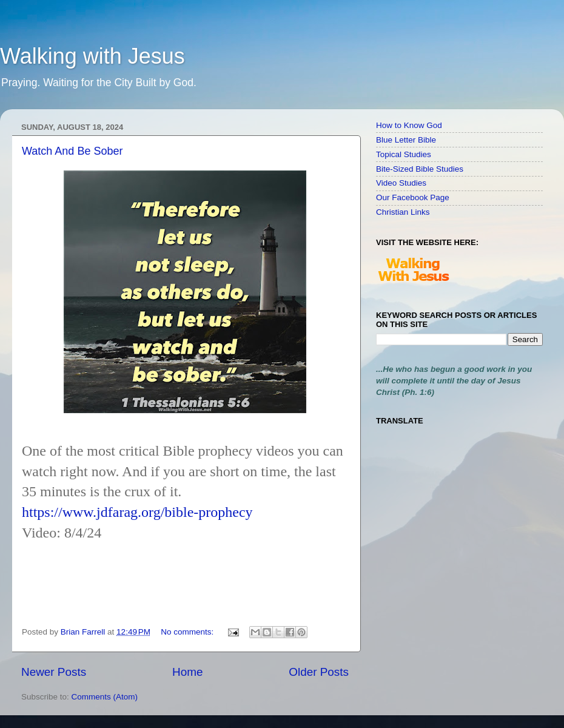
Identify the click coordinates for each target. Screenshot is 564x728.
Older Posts (319, 672)
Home (187, 672)
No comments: (188, 632)
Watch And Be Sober (72, 151)
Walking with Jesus (92, 56)
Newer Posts (54, 672)
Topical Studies (404, 154)
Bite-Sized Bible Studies (420, 169)
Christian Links (403, 212)
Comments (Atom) (105, 697)
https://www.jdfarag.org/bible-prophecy (137, 512)
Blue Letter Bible (406, 140)
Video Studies (401, 183)
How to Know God (409, 125)
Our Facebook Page (413, 197)
